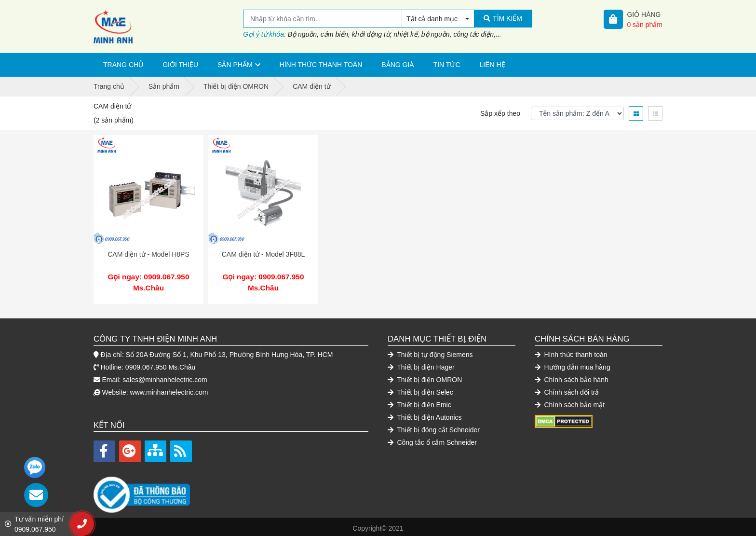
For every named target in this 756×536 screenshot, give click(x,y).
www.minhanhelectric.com (169, 389)
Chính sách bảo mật (570, 401)
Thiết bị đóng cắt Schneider (434, 426)
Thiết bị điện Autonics (425, 414)
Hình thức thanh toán (321, 65)
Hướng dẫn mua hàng (573, 364)
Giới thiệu (180, 65)
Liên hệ (493, 65)
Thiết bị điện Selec (420, 389)
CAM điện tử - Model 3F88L (263, 254)
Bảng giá (398, 65)
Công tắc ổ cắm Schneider (432, 439)
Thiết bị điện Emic (419, 401)
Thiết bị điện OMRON (425, 376)
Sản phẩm (235, 65)
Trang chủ (123, 65)
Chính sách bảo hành (572, 376)
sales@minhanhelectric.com (165, 376)
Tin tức (447, 65)
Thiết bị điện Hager (421, 364)
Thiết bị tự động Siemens (430, 351)
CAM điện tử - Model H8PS (148, 254)
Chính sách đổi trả (567, 389)
